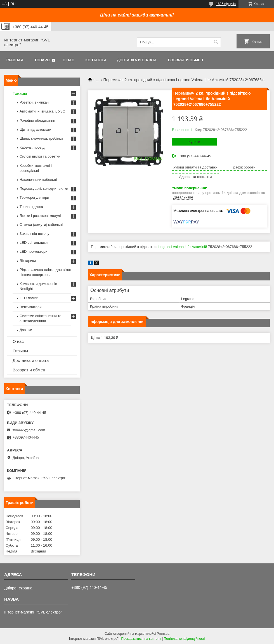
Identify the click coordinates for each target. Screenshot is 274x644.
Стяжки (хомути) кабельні (41, 225)
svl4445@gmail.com (29, 430)
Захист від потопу (34, 234)
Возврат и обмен (185, 60)
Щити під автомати (35, 129)
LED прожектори (34, 251)
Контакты (96, 60)
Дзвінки (26, 330)
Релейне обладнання (37, 120)
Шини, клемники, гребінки (41, 138)
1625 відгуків (226, 4)
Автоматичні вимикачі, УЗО (42, 111)
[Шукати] (216, 42)
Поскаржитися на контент (141, 639)
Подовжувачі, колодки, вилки (44, 188)
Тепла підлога (31, 207)
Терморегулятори (34, 197)
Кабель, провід (32, 147)
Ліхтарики (28, 261)
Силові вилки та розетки (40, 156)
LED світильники (34, 243)
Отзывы (20, 351)
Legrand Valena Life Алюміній (183, 247)
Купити (194, 142)
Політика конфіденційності (185, 639)
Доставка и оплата (137, 60)
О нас (68, 60)
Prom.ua (163, 634)
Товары (42, 60)
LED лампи (29, 298)
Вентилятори (30, 307)
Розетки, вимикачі (35, 102)
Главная (14, 60)
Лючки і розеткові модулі (40, 216)
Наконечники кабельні (38, 180)
